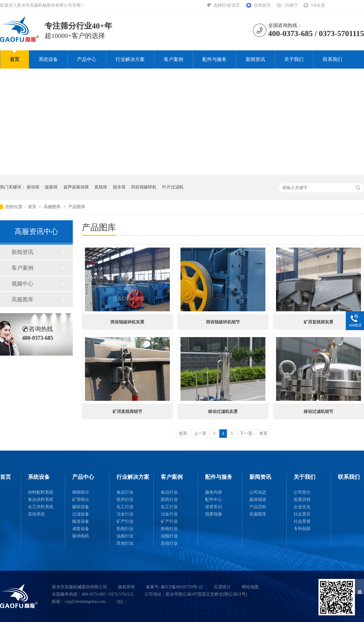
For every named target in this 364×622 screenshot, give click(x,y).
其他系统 (36, 514)
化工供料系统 (41, 507)
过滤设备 (81, 514)
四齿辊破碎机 (144, 187)
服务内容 (214, 492)
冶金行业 (125, 514)
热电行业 (125, 529)
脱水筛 (119, 187)
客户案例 (174, 59)
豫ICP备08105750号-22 (182, 587)
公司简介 (302, 492)
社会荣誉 (302, 521)
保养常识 (214, 507)
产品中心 (87, 59)
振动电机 (81, 536)
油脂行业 (125, 536)
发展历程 (302, 500)
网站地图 (250, 587)
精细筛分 (81, 492)
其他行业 (125, 543)
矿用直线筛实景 (318, 322)
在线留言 (262, 5)
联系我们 (332, 59)
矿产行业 (125, 521)
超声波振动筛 (76, 187)
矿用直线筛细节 (127, 412)
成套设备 (81, 529)
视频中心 (22, 284)
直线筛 (101, 187)
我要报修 (214, 514)
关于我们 (294, 59)
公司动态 (258, 492)
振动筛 (33, 187)
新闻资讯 (255, 59)
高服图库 (53, 207)
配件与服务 (214, 59)
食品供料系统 (41, 500)
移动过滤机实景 (223, 412)
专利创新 (302, 529)
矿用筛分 (81, 500)
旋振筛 (51, 187)
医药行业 (125, 500)
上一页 (200, 433)
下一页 (246, 433)
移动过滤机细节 (318, 412)
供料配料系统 (41, 492)
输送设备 (81, 521)
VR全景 (318, 5)
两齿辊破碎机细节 (223, 322)
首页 (15, 59)
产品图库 (77, 207)
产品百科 (258, 507)
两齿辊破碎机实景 (127, 322)
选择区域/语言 (227, 5)
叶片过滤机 (173, 187)
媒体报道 (258, 500)
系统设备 (48, 59)
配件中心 (214, 500)
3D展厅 (291, 5)
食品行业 (125, 492)
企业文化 (302, 507)
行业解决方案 (130, 59)
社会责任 (302, 514)
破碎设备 (81, 507)
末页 (263, 433)
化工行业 (125, 507)
